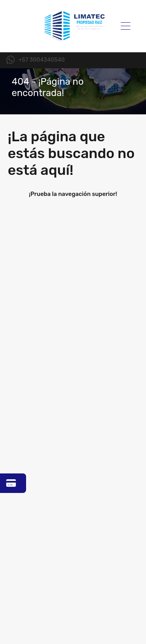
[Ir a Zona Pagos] (13, 483)
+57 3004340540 (42, 60)
